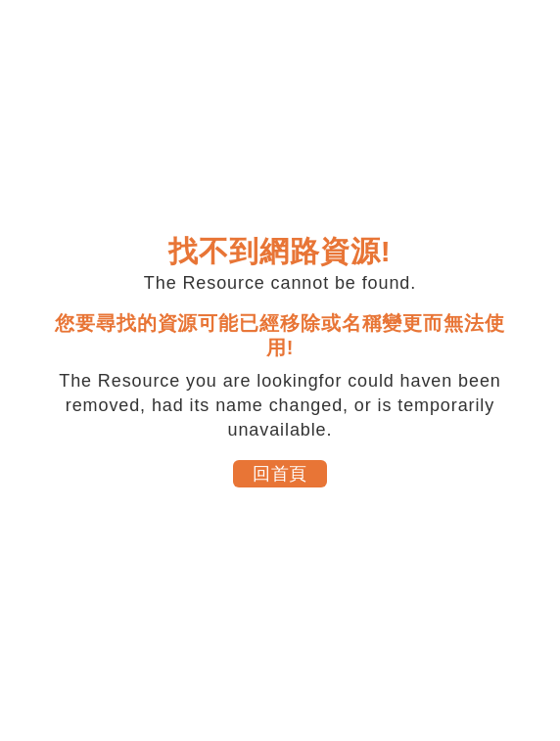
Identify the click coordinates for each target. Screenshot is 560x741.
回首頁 (280, 474)
